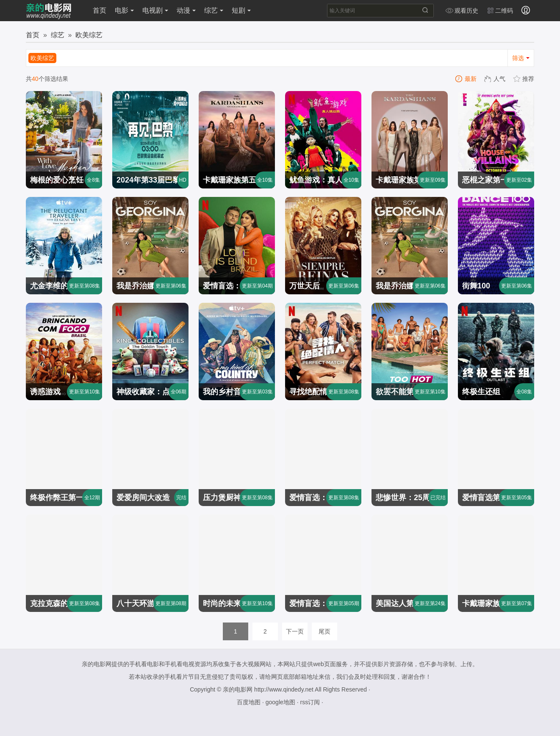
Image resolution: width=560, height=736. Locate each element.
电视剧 (155, 10)
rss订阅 (310, 702)
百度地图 (249, 702)
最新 (466, 79)
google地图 (280, 702)
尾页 (324, 631)
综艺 (214, 10)
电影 (124, 10)
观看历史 (462, 11)
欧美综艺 (89, 35)
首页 (100, 10)
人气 (495, 79)
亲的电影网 (238, 689)
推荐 (524, 79)
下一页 (295, 631)
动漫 (186, 10)
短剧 (241, 10)
